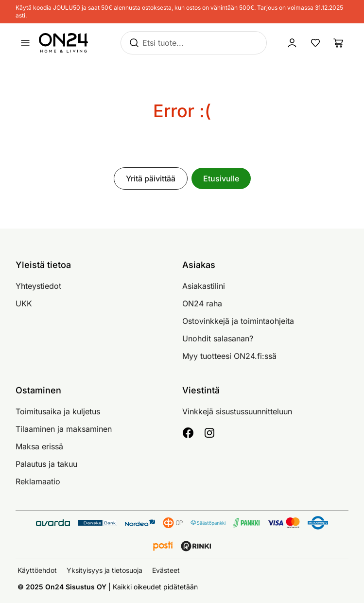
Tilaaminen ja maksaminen (64, 429)
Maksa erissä (39, 446)
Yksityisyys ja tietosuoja (104, 570)
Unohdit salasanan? (218, 338)
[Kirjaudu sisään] (292, 43)
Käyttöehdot (37, 570)
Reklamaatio (38, 481)
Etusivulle (221, 178)
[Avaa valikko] (25, 43)
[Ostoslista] (339, 43)
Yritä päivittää (151, 178)
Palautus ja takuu (46, 464)
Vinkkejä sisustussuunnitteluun (237, 411)
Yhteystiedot (38, 286)
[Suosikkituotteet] (315, 43)
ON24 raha (202, 303)
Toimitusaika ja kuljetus (58, 411)
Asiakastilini (204, 286)
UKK (24, 303)
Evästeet (166, 570)
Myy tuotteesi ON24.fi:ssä (229, 356)
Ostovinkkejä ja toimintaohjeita (238, 321)
